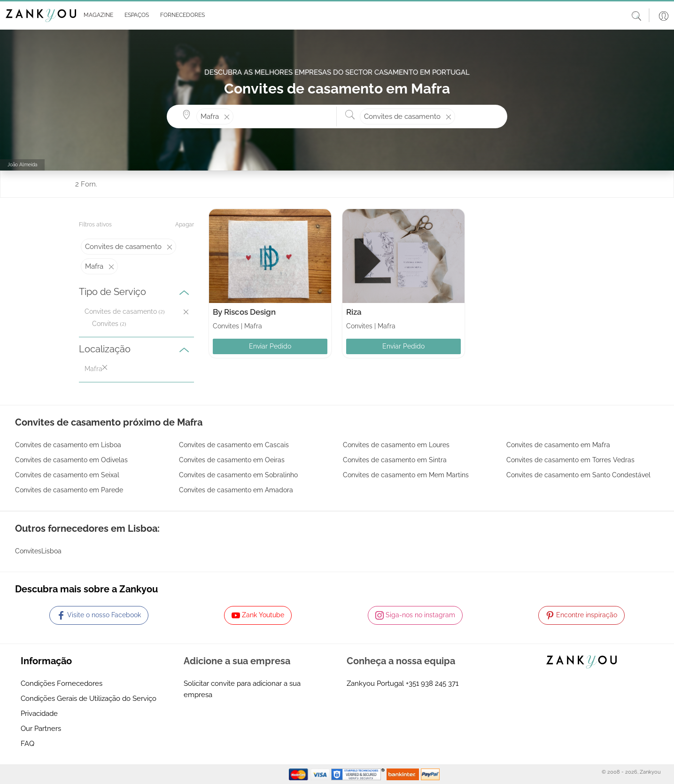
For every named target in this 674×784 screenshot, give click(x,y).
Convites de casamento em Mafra (558, 445)
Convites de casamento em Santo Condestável (578, 475)
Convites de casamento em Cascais (234, 445)
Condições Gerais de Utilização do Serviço (89, 699)
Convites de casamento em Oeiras (232, 460)
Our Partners (41, 729)
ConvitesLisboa (38, 551)
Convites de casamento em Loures (396, 445)
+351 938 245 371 (432, 683)
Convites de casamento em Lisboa (68, 445)
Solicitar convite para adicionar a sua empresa (242, 689)
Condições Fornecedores (62, 683)
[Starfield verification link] (359, 774)
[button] (97, 16)
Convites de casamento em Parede (69, 490)
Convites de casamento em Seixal (67, 475)
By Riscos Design (244, 312)
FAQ (27, 744)
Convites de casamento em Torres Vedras (570, 460)
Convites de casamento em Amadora (236, 490)
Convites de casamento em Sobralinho (238, 475)
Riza (354, 312)
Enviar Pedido (270, 346)
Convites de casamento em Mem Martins (406, 475)
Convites (105, 324)
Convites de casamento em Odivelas (71, 460)
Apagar (185, 225)
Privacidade (39, 714)
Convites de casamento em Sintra (395, 460)
